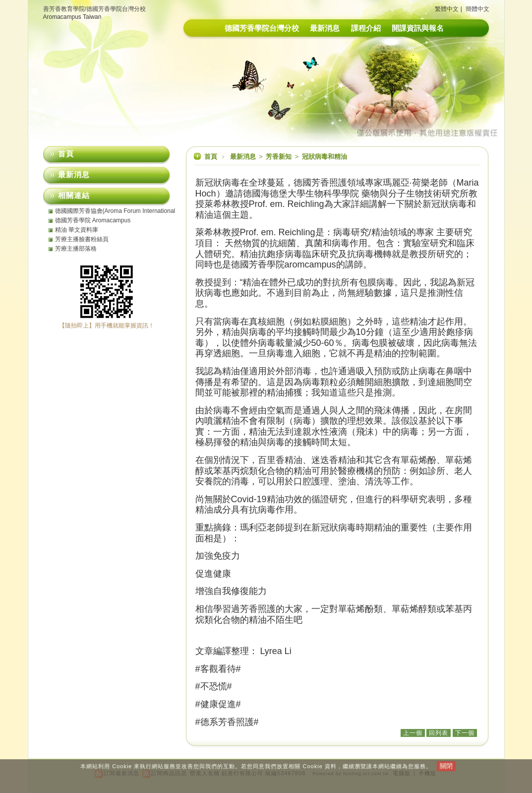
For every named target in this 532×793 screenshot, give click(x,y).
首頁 (211, 157)
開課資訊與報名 (418, 28)
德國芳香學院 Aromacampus (93, 220)
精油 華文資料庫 (77, 230)
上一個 (413, 733)
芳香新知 (279, 157)
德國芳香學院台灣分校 (262, 28)
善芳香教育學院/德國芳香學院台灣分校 (94, 9)
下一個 (465, 733)
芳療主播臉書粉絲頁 (82, 239)
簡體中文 (477, 9)
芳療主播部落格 (76, 249)
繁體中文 (447, 9)
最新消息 (325, 28)
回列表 (439, 733)
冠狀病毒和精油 (325, 157)
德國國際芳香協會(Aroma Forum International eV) (115, 211)
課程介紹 (366, 28)
